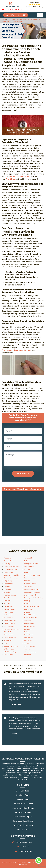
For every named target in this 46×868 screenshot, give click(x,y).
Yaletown (28, 655)
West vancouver (30, 652)
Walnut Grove (9, 649)
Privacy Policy (23, 830)
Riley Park (8, 632)
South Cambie (29, 635)
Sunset (7, 643)
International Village (31, 595)
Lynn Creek (28, 609)
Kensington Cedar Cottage (34, 598)
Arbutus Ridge (9, 561)
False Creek (8, 584)
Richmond (28, 629)
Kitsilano (7, 603)
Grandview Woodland (32, 589)
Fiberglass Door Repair (23, 821)
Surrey (27, 643)
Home (4, 19)
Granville (7, 592)
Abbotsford (8, 558)
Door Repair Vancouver (26, 863)
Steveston (8, 640)
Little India (8, 606)
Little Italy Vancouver (32, 606)
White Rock (8, 655)
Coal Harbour (29, 567)
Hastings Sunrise (10, 595)
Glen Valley (28, 586)
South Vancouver (10, 638)
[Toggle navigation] (40, 15)
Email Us (25, 847)
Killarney (27, 601)
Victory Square (30, 646)
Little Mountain (9, 609)
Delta (26, 572)
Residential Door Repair (23, 804)
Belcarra (27, 561)
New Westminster (31, 618)
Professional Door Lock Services (16, 350)
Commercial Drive (10, 569)
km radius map (23, 514)
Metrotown (8, 615)
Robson (27, 632)
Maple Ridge (9, 612)
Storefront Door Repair (23, 825)
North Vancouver (10, 621)
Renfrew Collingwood (12, 629)
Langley (27, 603)
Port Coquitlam (9, 626)
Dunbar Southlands (11, 578)
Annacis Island (29, 558)
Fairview (27, 581)
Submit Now (23, 474)
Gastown (7, 586)
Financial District (30, 584)
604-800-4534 (25, 851)
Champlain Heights (31, 564)
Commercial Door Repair (23, 808)
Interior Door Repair (23, 817)
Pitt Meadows (29, 623)
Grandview (8, 589)
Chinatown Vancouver (12, 567)
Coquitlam (28, 569)
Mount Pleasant (30, 615)
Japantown (8, 598)
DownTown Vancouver (32, 575)
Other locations (10, 623)
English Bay (8, 581)
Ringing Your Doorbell (19, 176)
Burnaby (7, 564)
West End (28, 649)
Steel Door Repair (23, 799)
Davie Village (9, 572)
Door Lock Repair (23, 795)
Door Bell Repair (23, 791)
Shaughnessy (9, 635)
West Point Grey (10, 652)
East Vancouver (30, 578)
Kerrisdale (8, 601)
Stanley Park (29, 638)
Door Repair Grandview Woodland (18, 19)
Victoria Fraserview (11, 646)
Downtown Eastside (11, 575)
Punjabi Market (30, 626)
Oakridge (28, 621)
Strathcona (28, 640)
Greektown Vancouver (32, 592)
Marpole (27, 612)
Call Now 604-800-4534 (16, 15)
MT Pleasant (9, 618)
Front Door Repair (23, 812)
